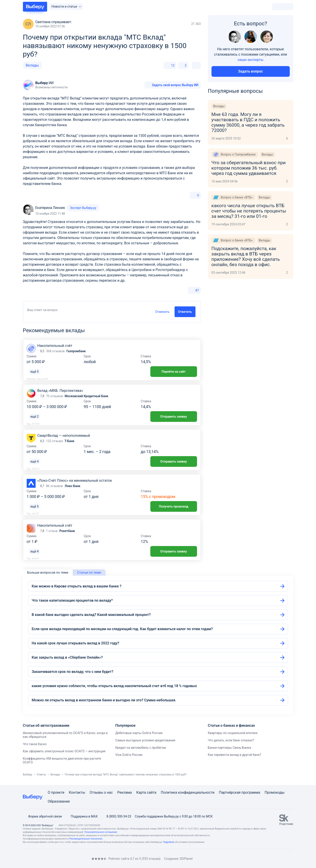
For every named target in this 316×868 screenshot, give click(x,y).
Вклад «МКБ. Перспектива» (60, 391)
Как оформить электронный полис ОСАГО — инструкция (64, 751)
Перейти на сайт (173, 372)
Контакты (77, 792)
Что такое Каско (35, 744)
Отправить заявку (174, 417)
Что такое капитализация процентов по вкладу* (72, 600)
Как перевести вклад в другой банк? (234, 755)
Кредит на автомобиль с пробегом (140, 748)
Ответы (41, 775)
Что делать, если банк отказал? (231, 740)
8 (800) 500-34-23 (116, 816)
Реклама (125, 792)
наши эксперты (251, 60)
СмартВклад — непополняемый (64, 436)
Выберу (28, 775)
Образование (59, 801)
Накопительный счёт (55, 346)
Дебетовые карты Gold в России (139, 733)
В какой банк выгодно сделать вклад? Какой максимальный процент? (91, 615)
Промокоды (275, 792)
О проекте (56, 792)
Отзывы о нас (101, 792)
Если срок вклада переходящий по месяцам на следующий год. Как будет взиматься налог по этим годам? (122, 629)
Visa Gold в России (129, 755)
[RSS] (60, 859)
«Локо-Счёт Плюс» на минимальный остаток (75, 481)
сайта (152, 792)
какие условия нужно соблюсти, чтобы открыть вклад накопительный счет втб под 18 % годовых (114, 686)
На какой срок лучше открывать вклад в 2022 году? (76, 643)
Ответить (185, 312)
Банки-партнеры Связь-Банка (229, 748)
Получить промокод (174, 506)
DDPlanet (186, 859)
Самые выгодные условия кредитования (145, 740)
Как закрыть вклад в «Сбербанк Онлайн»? (67, 657)
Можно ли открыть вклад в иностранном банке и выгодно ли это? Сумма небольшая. (104, 700)
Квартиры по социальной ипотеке (233, 733)
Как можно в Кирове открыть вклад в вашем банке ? (77, 586)
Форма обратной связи (42, 816)
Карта (141, 792)
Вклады (32, 65)
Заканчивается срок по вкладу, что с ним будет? (73, 672)
